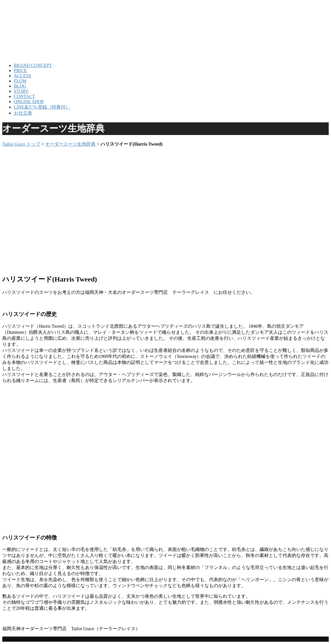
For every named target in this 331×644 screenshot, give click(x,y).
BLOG (20, 86)
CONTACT (24, 96)
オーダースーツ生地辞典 (70, 144)
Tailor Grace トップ (21, 144)
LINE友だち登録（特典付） (42, 107)
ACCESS (22, 76)
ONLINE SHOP (29, 102)
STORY (21, 91)
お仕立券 (23, 113)
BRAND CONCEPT (33, 65)
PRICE (20, 71)
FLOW (20, 81)
